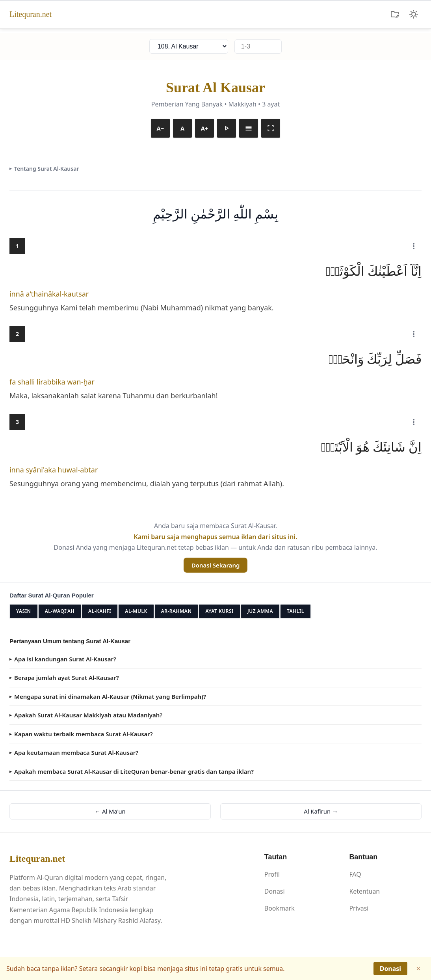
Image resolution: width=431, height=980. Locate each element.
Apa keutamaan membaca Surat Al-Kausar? (76, 752)
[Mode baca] (271, 128)
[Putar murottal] (227, 128)
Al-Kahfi (100, 611)
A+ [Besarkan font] (204, 128)
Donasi (275, 891)
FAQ (355, 874)
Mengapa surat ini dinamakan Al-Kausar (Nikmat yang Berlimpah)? (110, 696)
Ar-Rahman (176, 611)
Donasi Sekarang (216, 565)
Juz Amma (260, 611)
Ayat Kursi (219, 611)
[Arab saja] (249, 128)
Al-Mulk (136, 611)
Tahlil (295, 611)
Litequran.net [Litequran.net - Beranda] (31, 14)
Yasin (24, 611)
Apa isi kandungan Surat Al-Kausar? (65, 659)
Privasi (359, 908)
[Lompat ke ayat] (258, 47)
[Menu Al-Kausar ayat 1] (414, 246)
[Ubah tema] (414, 14)
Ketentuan (364, 891)
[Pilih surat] (189, 46)
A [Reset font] (182, 128)
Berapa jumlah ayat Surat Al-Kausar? (67, 678)
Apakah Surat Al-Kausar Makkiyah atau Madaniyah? (88, 715)
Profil (272, 874)
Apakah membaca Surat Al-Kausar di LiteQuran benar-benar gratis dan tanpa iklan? (134, 771)
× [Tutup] (418, 968)
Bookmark (280, 908)
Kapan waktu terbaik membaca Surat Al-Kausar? (84, 734)
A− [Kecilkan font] (160, 128)
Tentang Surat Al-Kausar (46, 169)
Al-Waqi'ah (60, 611)
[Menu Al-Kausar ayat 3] (414, 422)
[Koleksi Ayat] (395, 14)
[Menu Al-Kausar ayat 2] (414, 334)
